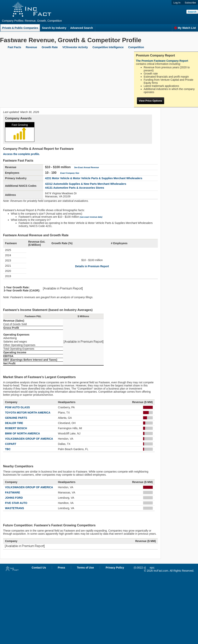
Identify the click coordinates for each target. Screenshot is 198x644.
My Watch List (185, 28)
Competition (136, 47)
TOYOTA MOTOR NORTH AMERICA (28, 413)
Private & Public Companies (20, 28)
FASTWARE (13, 492)
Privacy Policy (115, 568)
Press (61, 568)
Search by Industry (54, 28)
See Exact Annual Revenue (86, 167)
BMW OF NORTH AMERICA (23, 433)
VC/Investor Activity (75, 47)
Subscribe (190, 3)
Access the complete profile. (21, 154)
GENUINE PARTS (16, 418)
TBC (8, 449)
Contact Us (39, 568)
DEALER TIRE (14, 423)
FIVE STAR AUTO (16, 503)
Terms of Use (85, 568)
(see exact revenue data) (91, 217)
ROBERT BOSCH (16, 428)
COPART (11, 444)
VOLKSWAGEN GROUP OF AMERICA (29, 439)
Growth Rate (50, 47)
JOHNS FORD (14, 498)
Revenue (31, 47)
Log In (177, 3)
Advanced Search (82, 28)
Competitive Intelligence (108, 47)
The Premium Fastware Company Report (162, 61)
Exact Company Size (70, 173)
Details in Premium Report (92, 266)
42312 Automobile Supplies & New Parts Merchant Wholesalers (86, 184)
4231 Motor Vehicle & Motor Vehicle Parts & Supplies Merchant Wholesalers (94, 178)
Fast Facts (14, 47)
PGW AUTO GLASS (17, 407)
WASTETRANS (15, 508)
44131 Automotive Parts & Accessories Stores (75, 188)
